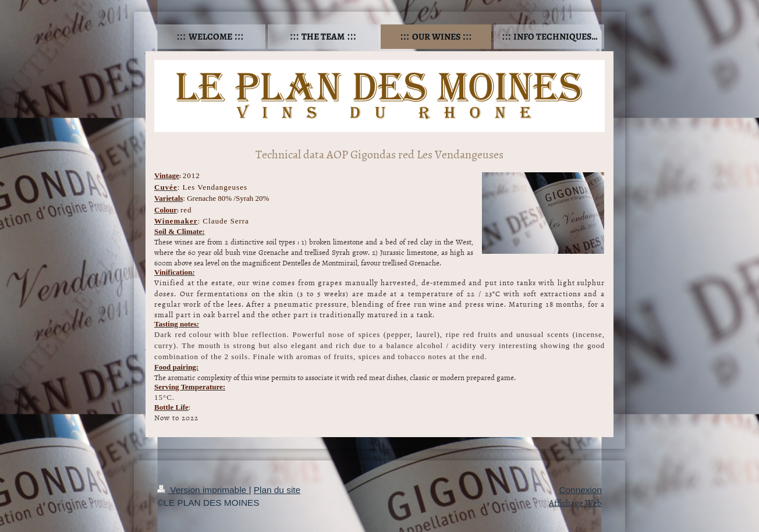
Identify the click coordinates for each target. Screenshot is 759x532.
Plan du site (277, 490)
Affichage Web (575, 503)
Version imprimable (203, 490)
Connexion (580, 490)
